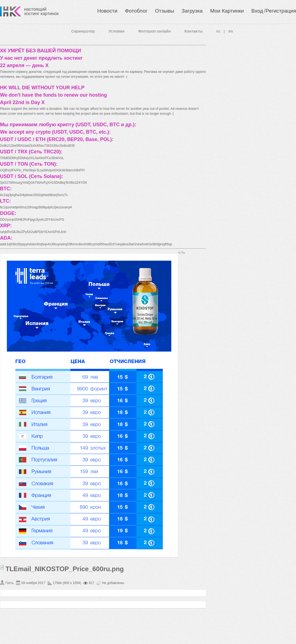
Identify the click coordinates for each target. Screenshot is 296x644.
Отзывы (165, 11)
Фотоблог (136, 11)
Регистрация (281, 11)
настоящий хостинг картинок (41, 11)
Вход (257, 11)
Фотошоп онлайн (154, 31)
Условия (116, 31)
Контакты (193, 31)
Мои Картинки (227, 11)
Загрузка (192, 11)
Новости (107, 11)
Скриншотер (83, 31)
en (231, 31)
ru (218, 31)
